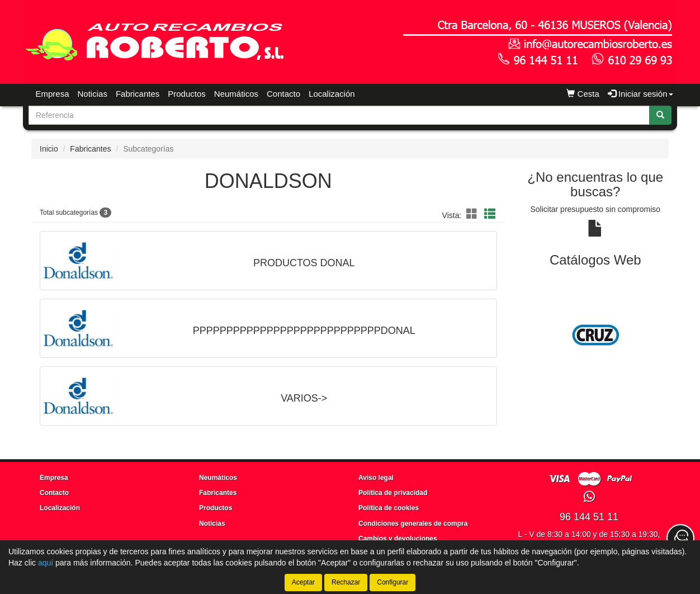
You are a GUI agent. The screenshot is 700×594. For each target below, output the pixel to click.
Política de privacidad (393, 493)
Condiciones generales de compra (413, 524)
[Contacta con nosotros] (680, 538)
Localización (332, 94)
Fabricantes (138, 94)
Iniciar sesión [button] (640, 94)
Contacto (283, 94)
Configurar (392, 582)
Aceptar (303, 582)
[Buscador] (339, 115)
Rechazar (346, 582)
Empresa (53, 94)
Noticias (93, 94)
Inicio (49, 149)
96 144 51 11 (589, 517)
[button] (474, 214)
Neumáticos (236, 94)
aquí (46, 563)
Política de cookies (389, 508)
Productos (187, 94)
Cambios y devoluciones (398, 539)
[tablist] (596, 335)
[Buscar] (660, 115)
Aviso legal (376, 478)
